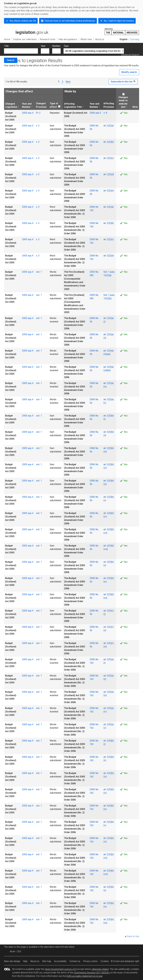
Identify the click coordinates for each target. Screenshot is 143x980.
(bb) (109, 370)
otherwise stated (100, 969)
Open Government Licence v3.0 (61, 969)
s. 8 (105, 113)
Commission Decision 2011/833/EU (92, 973)
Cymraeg (135, 39)
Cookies (105, 961)
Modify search (129, 72)
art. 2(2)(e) (109, 191)
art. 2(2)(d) (109, 174)
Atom (13, 951)
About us (35, 961)
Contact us (75, 961)
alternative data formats (56, 947)
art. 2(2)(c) (109, 158)
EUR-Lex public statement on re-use (85, 976)
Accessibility (60, 961)
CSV (19, 951)
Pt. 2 (38, 113)
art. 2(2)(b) (109, 142)
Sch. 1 (107, 272)
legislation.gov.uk (26, 31)
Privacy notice (90, 961)
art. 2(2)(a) (109, 126)
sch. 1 (39, 272)
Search (11, 60)
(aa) (109, 354)
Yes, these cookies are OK (23, 21)
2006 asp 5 (95, 113)
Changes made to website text (123, 102)
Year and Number (27, 105)
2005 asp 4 (28, 113)
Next (68, 82)
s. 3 (38, 126)
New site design (12, 961)
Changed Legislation (11, 105)
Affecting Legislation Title (73, 105)
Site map (47, 961)
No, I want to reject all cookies (119, 21)
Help (25, 961)
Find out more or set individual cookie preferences (70, 21)
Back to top (133, 936)
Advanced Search (130, 55)
